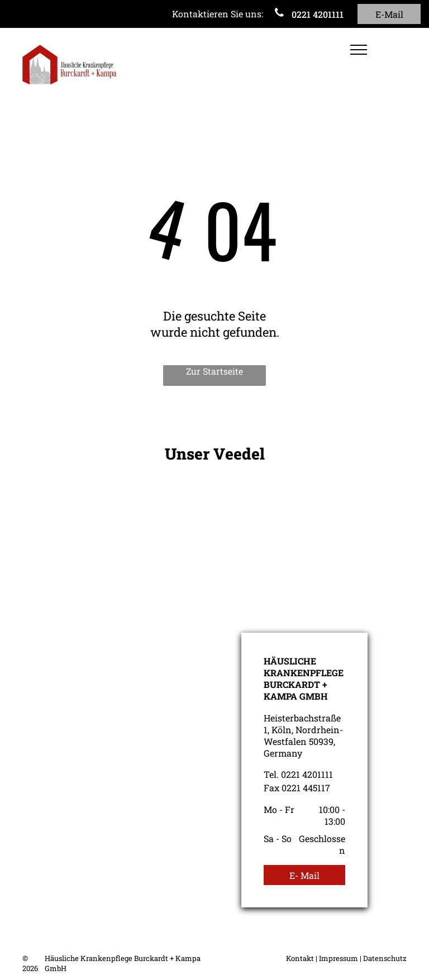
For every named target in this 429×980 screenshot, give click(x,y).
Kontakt (300, 958)
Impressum (339, 958)
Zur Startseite (214, 371)
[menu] (359, 50)
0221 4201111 (307, 774)
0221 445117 (306, 788)
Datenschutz (385, 958)
